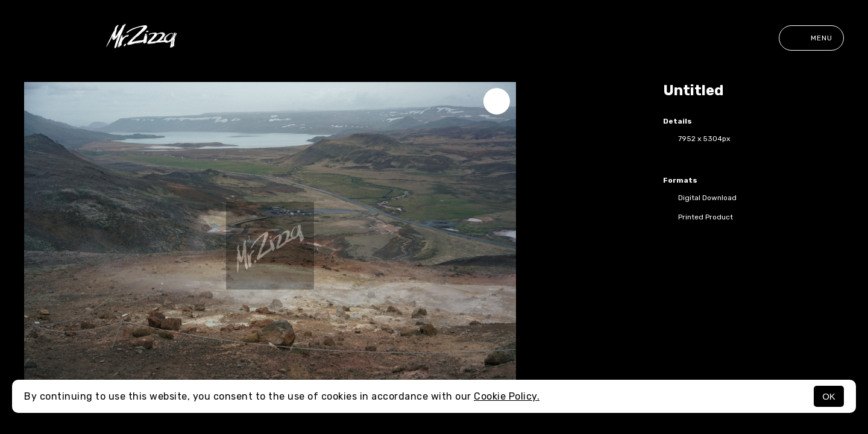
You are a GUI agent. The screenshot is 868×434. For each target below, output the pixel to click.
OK (829, 396)
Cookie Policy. (507, 396)
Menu (811, 38)
